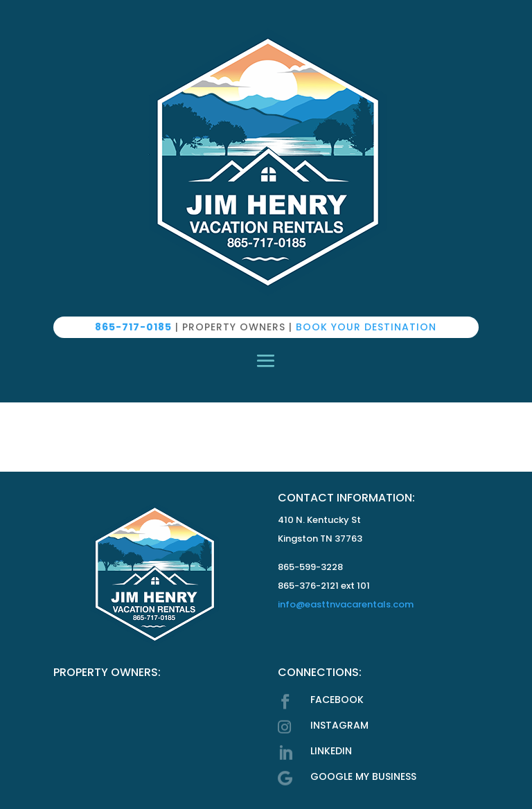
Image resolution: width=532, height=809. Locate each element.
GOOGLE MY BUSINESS (363, 776)
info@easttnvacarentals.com (346, 604)
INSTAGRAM (339, 725)
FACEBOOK (337, 700)
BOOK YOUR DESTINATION (366, 327)
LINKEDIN (331, 751)
